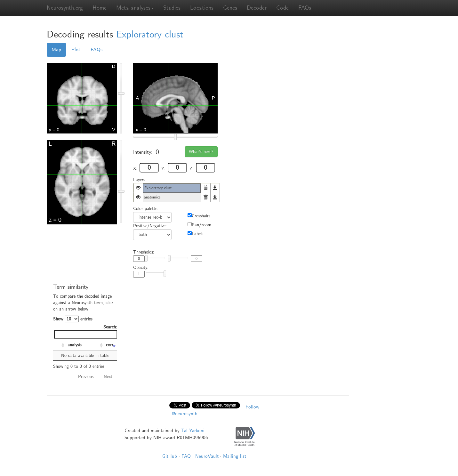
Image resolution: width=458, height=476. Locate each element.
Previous (86, 377)
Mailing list (235, 456)
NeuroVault (207, 456)
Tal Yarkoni (193, 431)
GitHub (170, 456)
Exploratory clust (150, 34)
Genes (230, 8)
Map (56, 50)
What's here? (201, 152)
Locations (202, 8)
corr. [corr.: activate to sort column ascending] (110, 345)
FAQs (305, 8)
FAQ (186, 456)
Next (108, 377)
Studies (172, 8)
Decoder (257, 8)
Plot (76, 50)
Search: (86, 331)
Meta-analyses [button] (135, 8)
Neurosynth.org (65, 8)
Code (282, 8)
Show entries (73, 319)
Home (100, 8)
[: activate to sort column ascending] (60, 345)
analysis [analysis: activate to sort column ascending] (74, 345)
